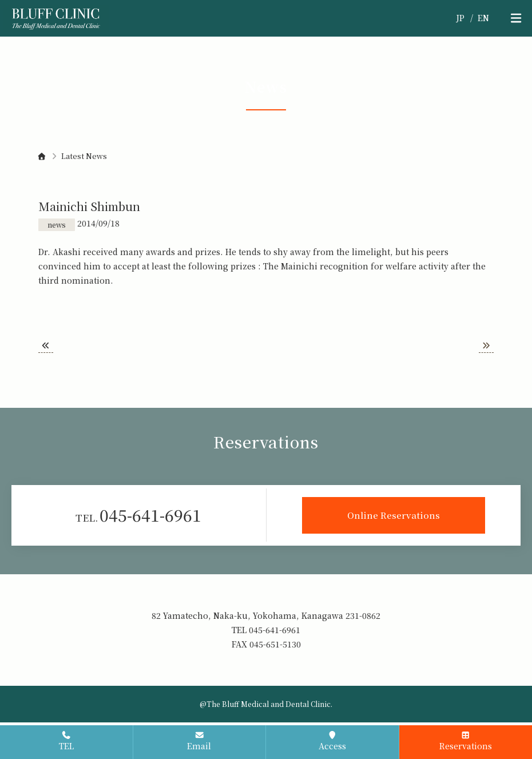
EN (483, 18)
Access (332, 741)
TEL (66, 741)
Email (199, 741)
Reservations (466, 741)
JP (460, 18)
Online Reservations (394, 515)
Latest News (84, 156)
